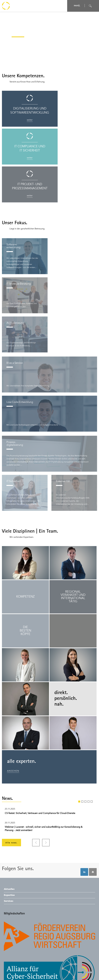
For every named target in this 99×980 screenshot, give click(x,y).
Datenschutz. (20, 970)
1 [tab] (79, 764)
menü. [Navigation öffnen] (76, 6)
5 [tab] (92, 764)
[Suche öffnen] (90, 6)
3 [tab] (85, 764)
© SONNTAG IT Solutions (68, 970)
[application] (49, 39)
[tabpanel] (49, 783)
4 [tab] (88, 764)
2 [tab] (82, 764)
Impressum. (9, 970)
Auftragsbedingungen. (13, 974)
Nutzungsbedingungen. (36, 970)
